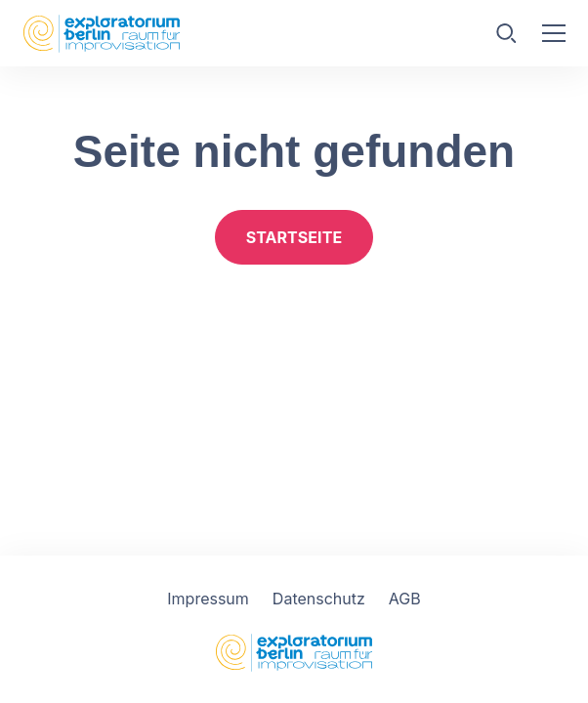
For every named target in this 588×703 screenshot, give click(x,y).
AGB (405, 599)
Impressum (208, 599)
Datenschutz (319, 599)
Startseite (294, 237)
